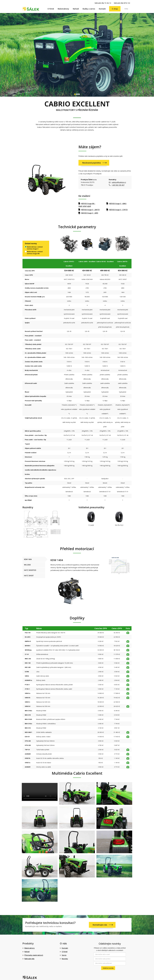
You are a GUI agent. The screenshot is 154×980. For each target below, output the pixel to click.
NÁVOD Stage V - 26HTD (90, 210)
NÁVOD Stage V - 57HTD (118, 210)
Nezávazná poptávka (92, 163)
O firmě (51, 9)
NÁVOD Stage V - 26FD (90, 213)
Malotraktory (63, 9)
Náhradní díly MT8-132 (122, 3)
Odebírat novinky (108, 968)
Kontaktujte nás (100, 925)
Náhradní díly (29, 959)
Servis (64, 955)
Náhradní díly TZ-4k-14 (103, 3)
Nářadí (76, 9)
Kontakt (102, 9)
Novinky (65, 959)
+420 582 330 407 (118, 185)
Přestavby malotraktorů (34, 955)
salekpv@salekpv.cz (119, 182)
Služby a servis (89, 9)
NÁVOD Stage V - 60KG (118, 204)
